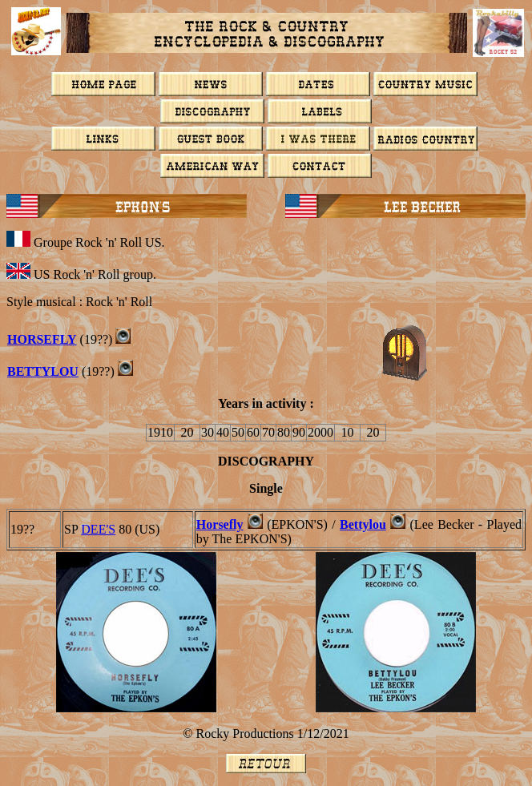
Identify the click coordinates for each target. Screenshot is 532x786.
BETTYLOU (43, 371)
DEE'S (98, 529)
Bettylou (363, 524)
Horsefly (42, 339)
